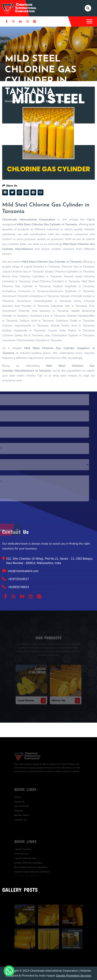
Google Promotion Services (74, 976)
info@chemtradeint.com (20, 571)
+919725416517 (16, 579)
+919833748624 (16, 587)
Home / (10, 101)
